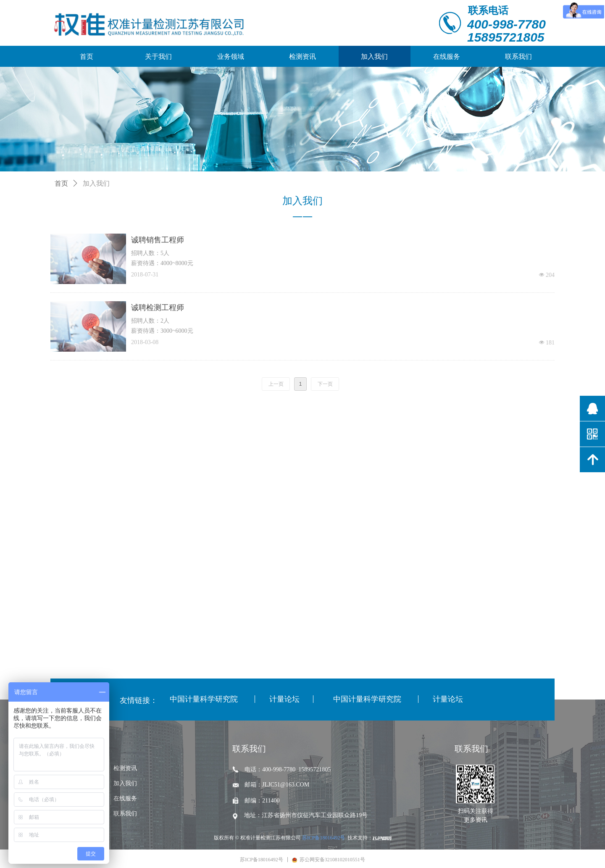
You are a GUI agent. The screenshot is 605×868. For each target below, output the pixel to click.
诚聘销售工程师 (158, 240)
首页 (61, 183)
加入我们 (96, 183)
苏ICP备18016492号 (324, 838)
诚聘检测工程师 (158, 308)
